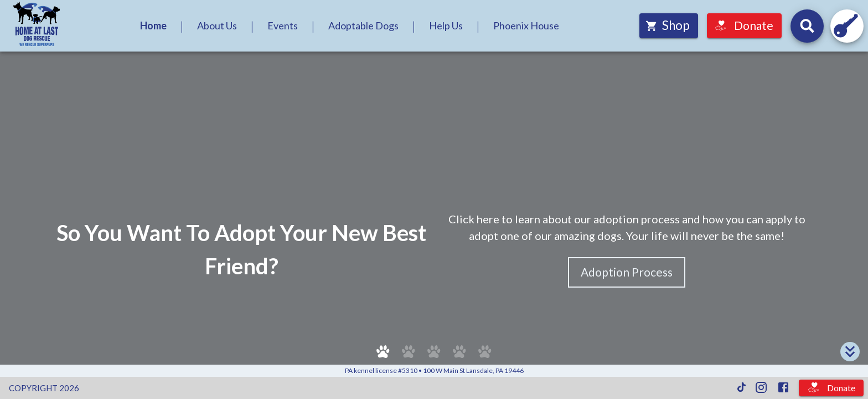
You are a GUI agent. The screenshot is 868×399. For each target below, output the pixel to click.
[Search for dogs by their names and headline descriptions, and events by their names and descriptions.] (807, 26)
